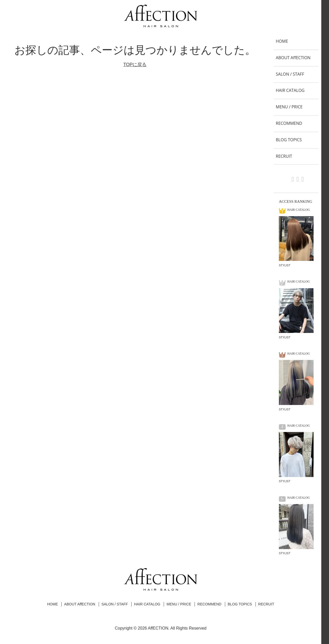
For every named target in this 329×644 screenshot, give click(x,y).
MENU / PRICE (289, 107)
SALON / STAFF (290, 74)
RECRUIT (284, 156)
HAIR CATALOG (290, 90)
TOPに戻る (135, 65)
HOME (282, 41)
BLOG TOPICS (289, 140)
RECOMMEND (289, 123)
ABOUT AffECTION (293, 58)
